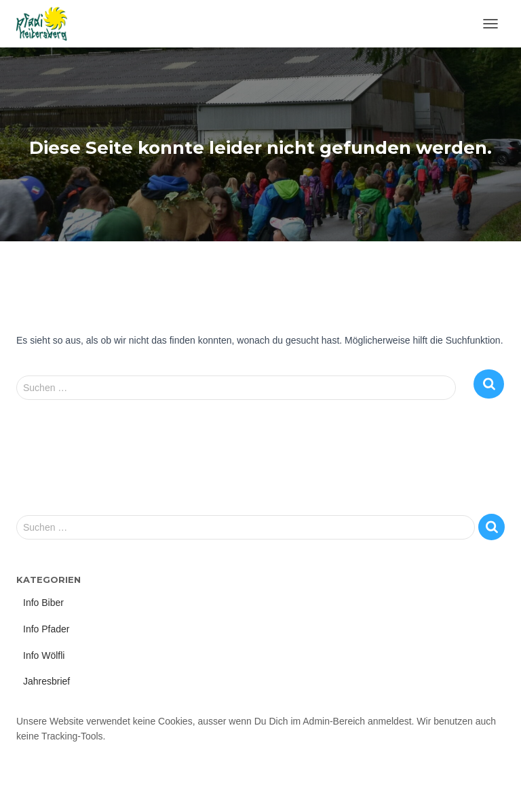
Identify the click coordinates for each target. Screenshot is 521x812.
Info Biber (43, 603)
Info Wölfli (44, 655)
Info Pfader (46, 629)
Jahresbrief (46, 681)
